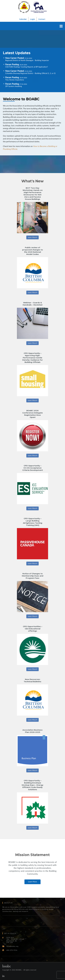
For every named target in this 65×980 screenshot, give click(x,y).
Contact (42, 19)
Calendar (23, 19)
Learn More (32, 237)
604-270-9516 (12, 950)
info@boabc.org (12, 946)
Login (32, 19)
